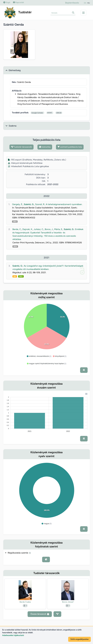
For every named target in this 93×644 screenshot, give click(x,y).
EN (85, 3)
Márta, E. (58, 229)
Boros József (68, 602)
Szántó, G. (29, 204)
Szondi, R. (40, 204)
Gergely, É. (17, 204)
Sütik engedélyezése (79, 639)
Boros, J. (49, 229)
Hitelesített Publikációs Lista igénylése (28, 166)
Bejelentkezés (72, 3)
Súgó (7, 2)
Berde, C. (17, 229)
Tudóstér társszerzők (21, 147)
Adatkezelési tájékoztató (13, 635)
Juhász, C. (39, 229)
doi (15, 276)
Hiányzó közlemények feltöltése (25, 163)
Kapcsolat (19, 2)
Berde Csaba (25, 602)
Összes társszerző (40, 614)
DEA (15, 222)
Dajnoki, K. (28, 229)
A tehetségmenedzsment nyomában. (64, 204)
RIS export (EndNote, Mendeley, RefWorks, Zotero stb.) (37, 160)
